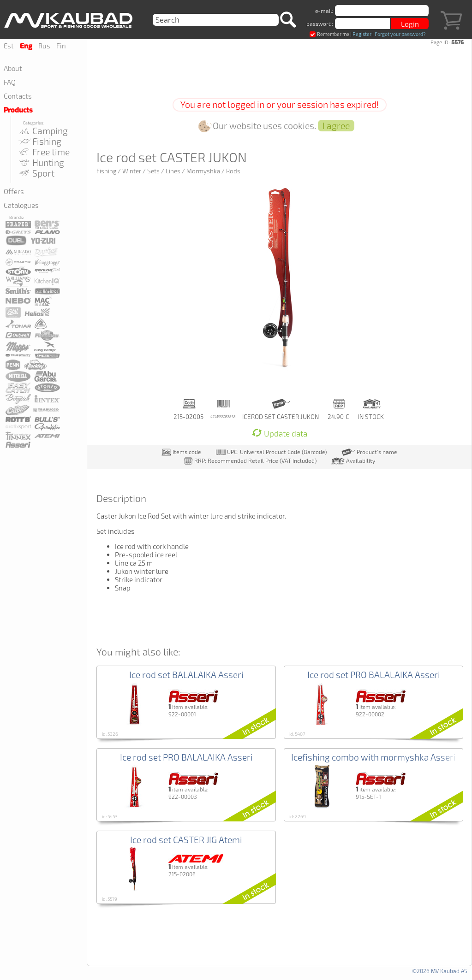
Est (9, 46)
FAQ (10, 82)
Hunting (41, 162)
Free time (44, 152)
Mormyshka (203, 171)
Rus (44, 46)
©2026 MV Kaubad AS (440, 971)
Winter (132, 171)
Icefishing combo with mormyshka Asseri (373, 757)
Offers (14, 191)
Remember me (329, 34)
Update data (280, 434)
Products (18, 110)
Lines (173, 171)
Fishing (39, 141)
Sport (36, 173)
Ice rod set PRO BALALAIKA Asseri (374, 675)
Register (362, 34)
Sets (153, 171)
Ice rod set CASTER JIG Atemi (186, 840)
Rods (233, 171)
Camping (43, 131)
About (13, 68)
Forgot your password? (400, 34)
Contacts (18, 96)
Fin (61, 46)
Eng (26, 46)
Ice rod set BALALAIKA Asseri (186, 675)
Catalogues (21, 205)
